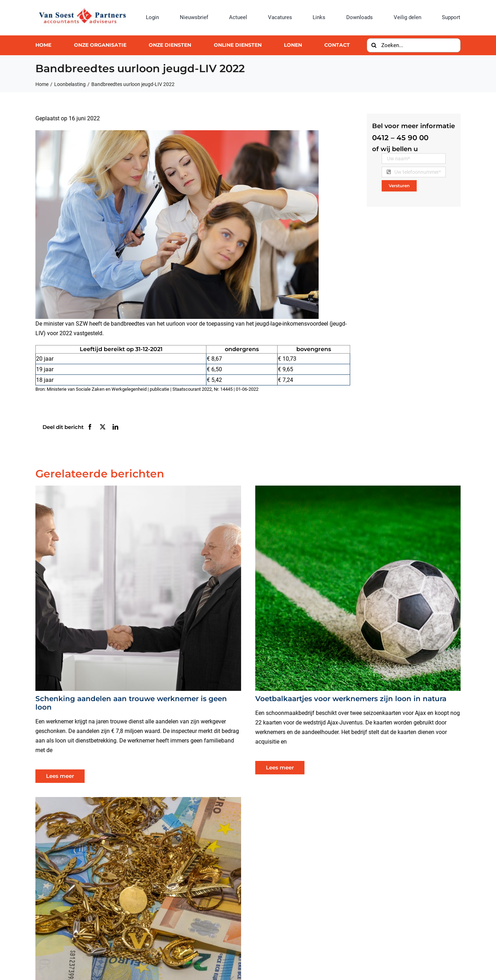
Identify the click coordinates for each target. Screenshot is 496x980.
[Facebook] (90, 427)
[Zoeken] (374, 45)
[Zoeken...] (414, 45)
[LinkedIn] (115, 427)
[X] (103, 427)
